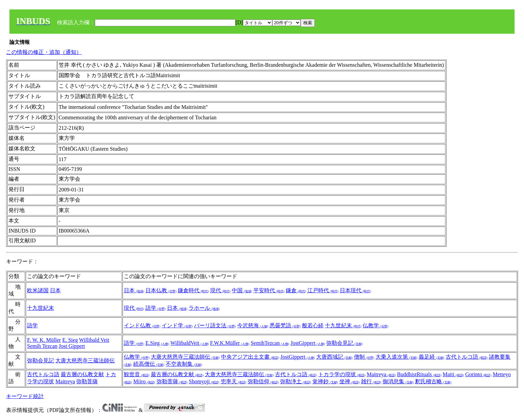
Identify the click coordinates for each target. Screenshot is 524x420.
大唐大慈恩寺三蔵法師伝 (85, 361)
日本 (55, 290)
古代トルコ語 (467, 357)
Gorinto (478, 374)
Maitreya (65, 381)
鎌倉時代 (193, 290)
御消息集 (398, 381)
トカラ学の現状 (342, 374)
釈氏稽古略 (433, 381)
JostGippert (308, 343)
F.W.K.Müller (230, 343)
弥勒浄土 (296, 381)
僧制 (364, 357)
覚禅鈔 (325, 381)
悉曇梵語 (285, 325)
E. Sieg (70, 340)
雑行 (371, 381)
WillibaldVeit (190, 343)
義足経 (432, 357)
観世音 (137, 374)
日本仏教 (161, 290)
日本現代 (355, 290)
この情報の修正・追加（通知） (44, 52)
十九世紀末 (40, 308)
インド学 (177, 325)
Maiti (453, 374)
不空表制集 (184, 364)
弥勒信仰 (263, 381)
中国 (242, 290)
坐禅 (350, 381)
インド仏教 (142, 325)
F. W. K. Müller (44, 340)
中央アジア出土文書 (250, 357)
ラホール (204, 308)
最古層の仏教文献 (82, 374)
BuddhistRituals (419, 374)
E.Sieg (157, 343)
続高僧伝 (149, 364)
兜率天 (233, 381)
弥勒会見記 (344, 343)
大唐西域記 (334, 357)
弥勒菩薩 (87, 381)
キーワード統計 (25, 396)
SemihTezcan (270, 343)
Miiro (144, 381)
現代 (220, 290)
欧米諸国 (38, 290)
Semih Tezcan (42, 346)
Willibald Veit (94, 340)
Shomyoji (204, 381)
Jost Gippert (72, 346)
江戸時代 (323, 290)
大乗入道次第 (396, 357)
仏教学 (376, 325)
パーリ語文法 (215, 325)
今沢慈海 (253, 325)
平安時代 (269, 290)
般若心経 (313, 325)
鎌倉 (296, 290)
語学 (156, 308)
